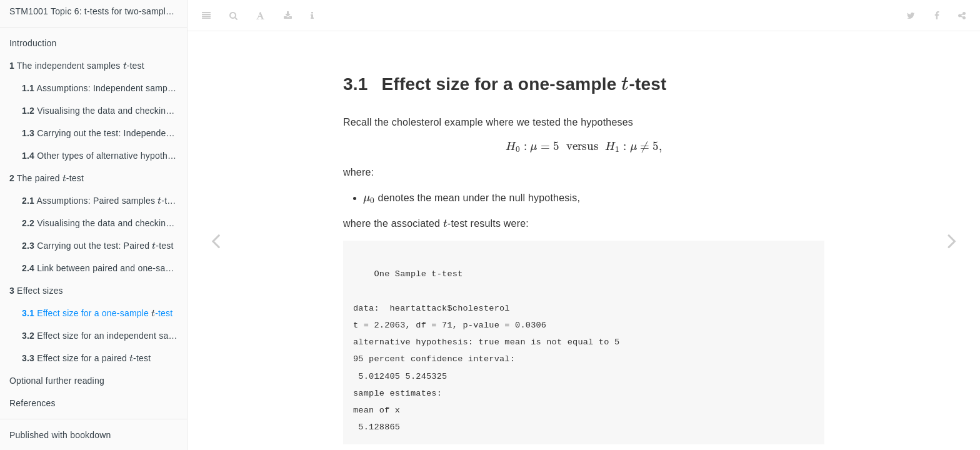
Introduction (33, 43)
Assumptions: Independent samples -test (104, 87)
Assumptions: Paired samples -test (101, 199)
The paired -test (47, 177)
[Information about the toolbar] (312, 16)
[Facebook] (937, 16)
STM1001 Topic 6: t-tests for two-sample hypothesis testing (98, 11)
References (32, 403)
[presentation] (125, 65)
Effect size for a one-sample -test (97, 312)
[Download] (288, 16)
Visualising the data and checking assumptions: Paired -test (104, 222)
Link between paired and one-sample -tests (104, 267)
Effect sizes (36, 291)
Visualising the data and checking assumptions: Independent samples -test (104, 109)
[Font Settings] (260, 16)
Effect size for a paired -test (86, 357)
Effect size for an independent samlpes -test (104, 334)
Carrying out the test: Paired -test (98, 244)
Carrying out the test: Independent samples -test (104, 132)
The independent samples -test (77, 64)
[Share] (962, 16)
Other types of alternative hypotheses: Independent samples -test (104, 154)
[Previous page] (216, 241)
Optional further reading (57, 381)
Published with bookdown (60, 435)
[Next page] (952, 241)
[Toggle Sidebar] (206, 16)
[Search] (233, 16)
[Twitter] (911, 16)
